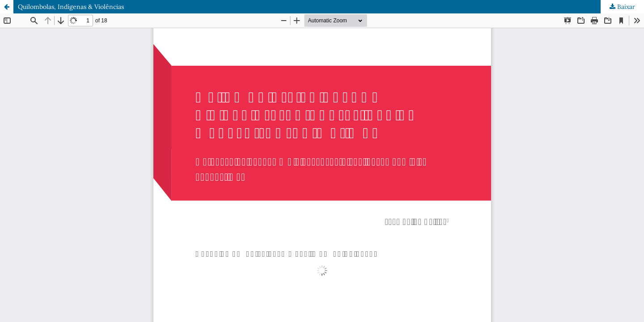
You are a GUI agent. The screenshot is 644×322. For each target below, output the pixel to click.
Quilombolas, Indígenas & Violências (71, 7)
